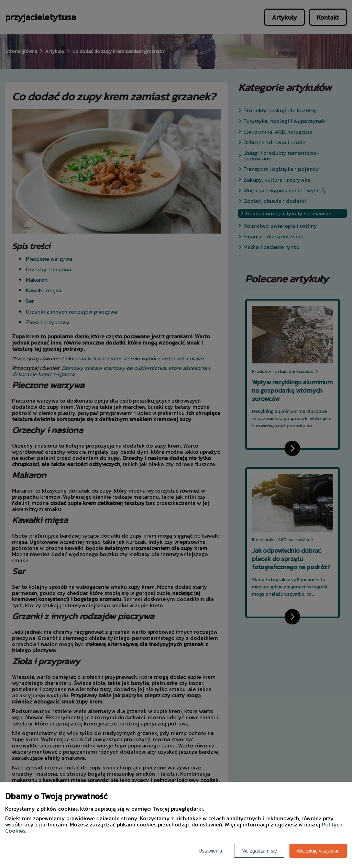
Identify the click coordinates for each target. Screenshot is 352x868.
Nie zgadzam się (259, 851)
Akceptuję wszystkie (318, 851)
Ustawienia (210, 851)
